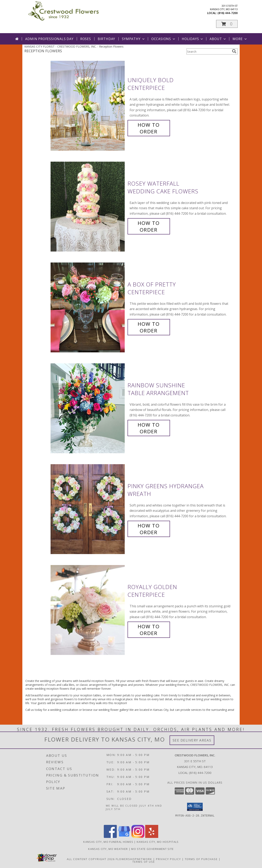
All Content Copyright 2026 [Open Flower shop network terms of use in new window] (91, 859)
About (218, 39)
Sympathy (134, 39)
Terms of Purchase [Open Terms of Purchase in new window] (201, 859)
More (240, 39)
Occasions (164, 39)
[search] (234, 51)
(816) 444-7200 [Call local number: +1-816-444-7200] (228, 13)
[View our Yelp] (152, 837)
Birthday (106, 39)
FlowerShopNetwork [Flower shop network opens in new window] (134, 859)
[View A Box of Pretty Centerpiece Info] (88, 308)
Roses (86, 39)
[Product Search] (208, 51)
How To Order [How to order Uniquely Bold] (149, 128)
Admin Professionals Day (49, 39)
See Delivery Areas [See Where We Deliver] (192, 740)
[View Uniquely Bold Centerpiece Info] (88, 106)
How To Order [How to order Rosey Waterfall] (149, 226)
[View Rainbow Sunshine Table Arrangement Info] (88, 408)
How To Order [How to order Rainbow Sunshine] (149, 428)
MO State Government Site (152, 849)
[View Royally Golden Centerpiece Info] (88, 610)
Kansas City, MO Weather (108, 849)
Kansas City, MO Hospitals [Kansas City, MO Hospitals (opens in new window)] (158, 842)
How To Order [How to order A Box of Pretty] (149, 327)
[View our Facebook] (110, 837)
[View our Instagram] (138, 837)
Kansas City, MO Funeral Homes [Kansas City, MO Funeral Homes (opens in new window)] (108, 842)
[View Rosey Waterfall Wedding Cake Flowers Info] (88, 207)
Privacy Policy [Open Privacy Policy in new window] (168, 859)
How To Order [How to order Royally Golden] (149, 630)
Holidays (193, 39)
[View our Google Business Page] (124, 837)
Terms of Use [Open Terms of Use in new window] (144, 862)
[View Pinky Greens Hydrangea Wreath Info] (88, 509)
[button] (227, 24)
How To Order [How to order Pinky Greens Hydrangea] (149, 529)
